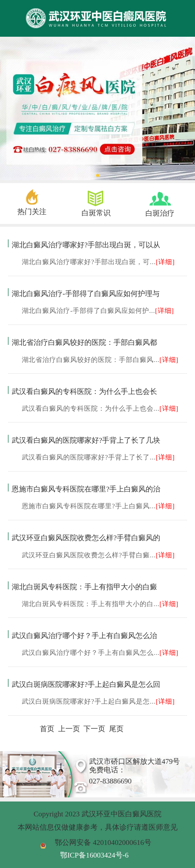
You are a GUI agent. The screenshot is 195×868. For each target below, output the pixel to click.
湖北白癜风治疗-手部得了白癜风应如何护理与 (86, 294)
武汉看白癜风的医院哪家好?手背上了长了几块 (86, 440)
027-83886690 (110, 781)
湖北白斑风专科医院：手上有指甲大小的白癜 (84, 587)
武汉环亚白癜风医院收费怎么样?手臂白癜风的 (86, 538)
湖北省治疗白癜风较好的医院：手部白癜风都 (84, 342)
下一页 (94, 729)
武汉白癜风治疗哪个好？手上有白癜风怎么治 (84, 636)
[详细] (165, 262)
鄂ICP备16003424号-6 (94, 855)
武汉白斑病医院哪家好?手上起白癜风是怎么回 (86, 684)
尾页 (116, 729)
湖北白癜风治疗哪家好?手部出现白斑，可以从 (86, 245)
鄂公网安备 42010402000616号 (103, 842)
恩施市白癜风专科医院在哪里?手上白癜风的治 (86, 489)
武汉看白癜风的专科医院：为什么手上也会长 (84, 391)
